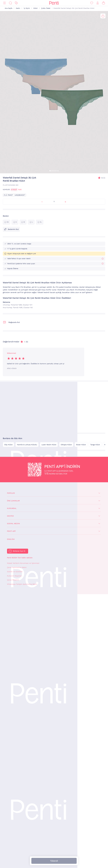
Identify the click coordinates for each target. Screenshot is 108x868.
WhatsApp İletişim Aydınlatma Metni (22, 584)
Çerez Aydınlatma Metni (17, 567)
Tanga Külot (95, 445)
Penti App (11, 531)
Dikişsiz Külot (66, 445)
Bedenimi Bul (11, 229)
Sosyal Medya (13, 524)
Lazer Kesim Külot (49, 445)
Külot (36, 8)
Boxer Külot (81, 445)
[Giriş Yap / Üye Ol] (98, 3)
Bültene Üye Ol (19, 551)
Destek (10, 516)
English (11, 539)
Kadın (18, 8)
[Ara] (10, 3)
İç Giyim (27, 8)
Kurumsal (12, 508)
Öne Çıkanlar (13, 501)
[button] (50, 171)
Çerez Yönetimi (13, 580)
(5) (103, 178)
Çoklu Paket (46, 8)
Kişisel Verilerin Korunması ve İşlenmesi (23, 563)
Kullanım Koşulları (14, 576)
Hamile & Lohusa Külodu (27, 445)
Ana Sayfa (9, 8)
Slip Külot (8, 445)
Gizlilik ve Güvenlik (15, 572)
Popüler (11, 493)
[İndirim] (16, 3)
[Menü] (4, 3)
